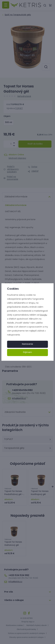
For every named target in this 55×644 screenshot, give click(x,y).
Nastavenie (27, 344)
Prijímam (27, 352)
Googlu (44, 315)
